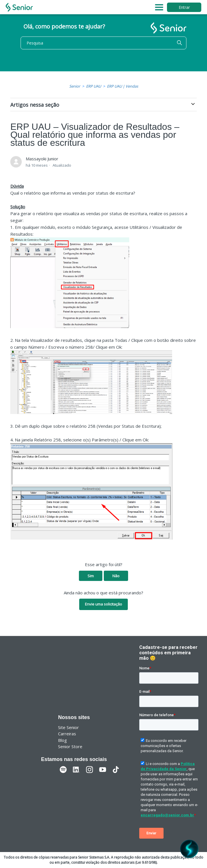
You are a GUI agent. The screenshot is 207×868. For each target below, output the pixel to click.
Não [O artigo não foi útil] (116, 576)
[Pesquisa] (103, 43)
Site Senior (68, 727)
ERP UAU (93, 86)
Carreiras (67, 734)
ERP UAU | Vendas (123, 86)
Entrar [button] (184, 7)
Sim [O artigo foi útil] (91, 576)
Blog (62, 740)
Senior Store (70, 746)
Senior (75, 86)
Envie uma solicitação (103, 604)
